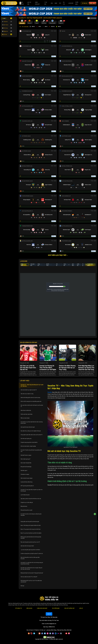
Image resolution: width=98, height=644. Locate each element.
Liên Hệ (81, 608)
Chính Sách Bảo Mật (42, 608)
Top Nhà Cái (84, 3)
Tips (60, 3)
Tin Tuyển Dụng (56, 608)
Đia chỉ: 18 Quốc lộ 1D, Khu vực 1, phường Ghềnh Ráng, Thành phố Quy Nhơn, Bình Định (51, 630)
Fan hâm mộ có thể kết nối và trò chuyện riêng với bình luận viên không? (31, 568)
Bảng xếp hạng (24, 506)
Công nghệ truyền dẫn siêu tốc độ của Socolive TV (32, 435)
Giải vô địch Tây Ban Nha (26, 463)
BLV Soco (7, 25)
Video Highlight (37, 3)
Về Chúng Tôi (19, 608)
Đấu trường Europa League (27, 478)
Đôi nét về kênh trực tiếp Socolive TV (29, 390)
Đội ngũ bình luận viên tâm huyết (28, 427)
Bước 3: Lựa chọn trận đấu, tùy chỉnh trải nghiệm (31, 533)
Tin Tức (64, 3)
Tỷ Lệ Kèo (46, 3)
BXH (52, 3)
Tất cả (7, 34)
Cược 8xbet (93, 3)
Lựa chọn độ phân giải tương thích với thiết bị (30, 550)
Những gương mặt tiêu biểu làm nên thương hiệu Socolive (31, 537)
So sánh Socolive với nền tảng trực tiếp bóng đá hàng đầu (31, 515)
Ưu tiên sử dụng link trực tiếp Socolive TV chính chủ (32, 553)
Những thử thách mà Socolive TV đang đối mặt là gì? (32, 573)
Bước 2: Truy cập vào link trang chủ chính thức (31, 529)
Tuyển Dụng (77, 3)
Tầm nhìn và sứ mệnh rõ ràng (27, 394)
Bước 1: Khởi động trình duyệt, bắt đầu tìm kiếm (31, 525)
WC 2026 (22, 3)
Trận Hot (7, 22)
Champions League (25, 474)
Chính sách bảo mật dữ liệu (27, 414)
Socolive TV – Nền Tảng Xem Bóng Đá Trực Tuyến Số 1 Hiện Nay (32, 385)
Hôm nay (7, 28)
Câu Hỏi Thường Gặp (69, 608)
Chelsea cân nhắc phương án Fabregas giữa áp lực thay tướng (67, 368)
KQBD (56, 3)
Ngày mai (7, 31)
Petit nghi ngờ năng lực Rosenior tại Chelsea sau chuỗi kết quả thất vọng (86, 368)
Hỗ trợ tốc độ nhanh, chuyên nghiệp (28, 446)
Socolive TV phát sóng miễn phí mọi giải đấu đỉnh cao (31, 451)
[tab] (22, 22)
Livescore (71, 3)
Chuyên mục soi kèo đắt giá (27, 502)
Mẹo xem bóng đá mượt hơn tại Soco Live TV (30, 542)
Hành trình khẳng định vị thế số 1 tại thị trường (30, 398)
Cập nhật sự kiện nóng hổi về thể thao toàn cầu (31, 499)
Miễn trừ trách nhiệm (25, 418)
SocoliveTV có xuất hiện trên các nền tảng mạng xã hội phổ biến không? (32, 563)
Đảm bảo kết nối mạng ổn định (27, 546)
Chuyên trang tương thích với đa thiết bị (29, 442)
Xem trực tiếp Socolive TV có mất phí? (29, 577)
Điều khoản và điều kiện (26, 410)
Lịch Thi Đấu (29, 3)
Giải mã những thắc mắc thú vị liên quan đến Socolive (30, 558)
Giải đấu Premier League (26, 455)
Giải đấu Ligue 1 (24, 470)
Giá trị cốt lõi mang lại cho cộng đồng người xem (31, 401)
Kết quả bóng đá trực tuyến (26, 510)
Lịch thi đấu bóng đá (25, 495)
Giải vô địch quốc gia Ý (26, 459)
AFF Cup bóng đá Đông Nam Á (27, 486)
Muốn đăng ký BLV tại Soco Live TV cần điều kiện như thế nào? (31, 581)
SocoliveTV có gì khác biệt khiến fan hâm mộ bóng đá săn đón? (32, 423)
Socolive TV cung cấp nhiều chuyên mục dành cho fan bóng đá (32, 490)
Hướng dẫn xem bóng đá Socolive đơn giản (30, 522)
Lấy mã (49, 614)
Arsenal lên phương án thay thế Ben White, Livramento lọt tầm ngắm (48, 368)
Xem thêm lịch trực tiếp (58, 255)
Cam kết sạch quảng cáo (26, 438)
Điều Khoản (29, 608)
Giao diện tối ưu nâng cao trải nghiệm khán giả (31, 431)
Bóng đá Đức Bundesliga (26, 467)
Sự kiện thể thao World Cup (27, 482)
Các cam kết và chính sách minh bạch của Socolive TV (32, 406)
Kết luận (22, 586)
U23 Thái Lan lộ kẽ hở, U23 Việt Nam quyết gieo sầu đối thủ (28, 368)
